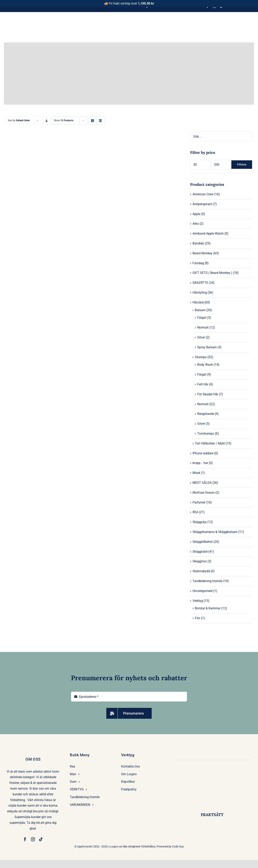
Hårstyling (200, 293)
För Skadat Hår (208, 394)
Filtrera (242, 164)
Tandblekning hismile (207, 581)
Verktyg (198, 601)
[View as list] (100, 121)
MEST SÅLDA (202, 483)
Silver (201, 337)
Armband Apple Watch (208, 233)
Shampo (201, 357)
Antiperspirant (202, 204)
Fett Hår (203, 384)
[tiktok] (41, 839)
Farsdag (198, 263)
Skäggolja (200, 522)
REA (195, 512)
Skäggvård (200, 552)
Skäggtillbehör (203, 542)
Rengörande (206, 414)
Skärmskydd (201, 571)
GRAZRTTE (200, 283)
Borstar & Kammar (208, 608)
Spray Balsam (207, 347)
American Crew (203, 194)
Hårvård (198, 302)
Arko (196, 224)
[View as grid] (93, 121)
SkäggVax (200, 561)
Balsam (200, 310)
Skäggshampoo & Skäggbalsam (215, 532)
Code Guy (178, 846)
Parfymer (199, 502)
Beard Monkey (202, 253)
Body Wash (205, 365)
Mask (196, 473)
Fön (198, 618)
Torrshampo (206, 434)
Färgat (202, 318)
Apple (196, 214)
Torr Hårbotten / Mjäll (210, 443)
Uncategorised (202, 591)
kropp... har (200, 463)
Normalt (203, 327)
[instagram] (33, 839)
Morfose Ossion (204, 493)
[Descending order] (47, 121)
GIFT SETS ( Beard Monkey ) (212, 273)
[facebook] (25, 839)
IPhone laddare (203, 453)
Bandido (198, 243)
